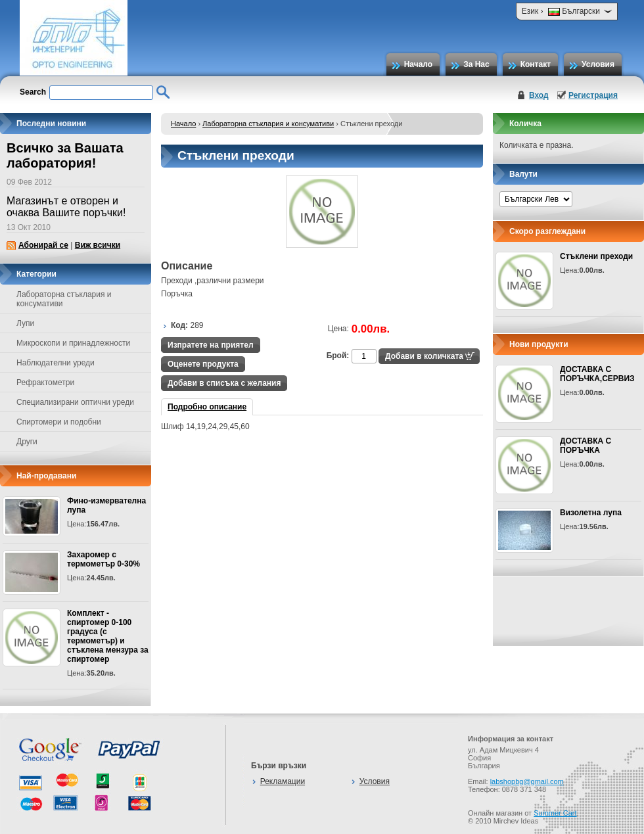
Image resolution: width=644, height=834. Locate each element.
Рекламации (283, 781)
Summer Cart (555, 813)
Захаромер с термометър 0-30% (103, 559)
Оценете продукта (203, 364)
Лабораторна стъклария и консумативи (268, 124)
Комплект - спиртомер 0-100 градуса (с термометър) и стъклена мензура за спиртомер (108, 636)
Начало (418, 64)
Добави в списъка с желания (224, 383)
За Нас (476, 64)
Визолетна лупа (591, 513)
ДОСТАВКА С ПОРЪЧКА (586, 446)
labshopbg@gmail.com (527, 781)
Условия (598, 64)
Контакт (536, 64)
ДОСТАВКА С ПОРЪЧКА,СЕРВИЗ (597, 374)
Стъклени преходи (596, 256)
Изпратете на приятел (211, 345)
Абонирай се (43, 245)
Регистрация (593, 95)
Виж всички (98, 245)
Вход (539, 95)
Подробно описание (207, 407)
